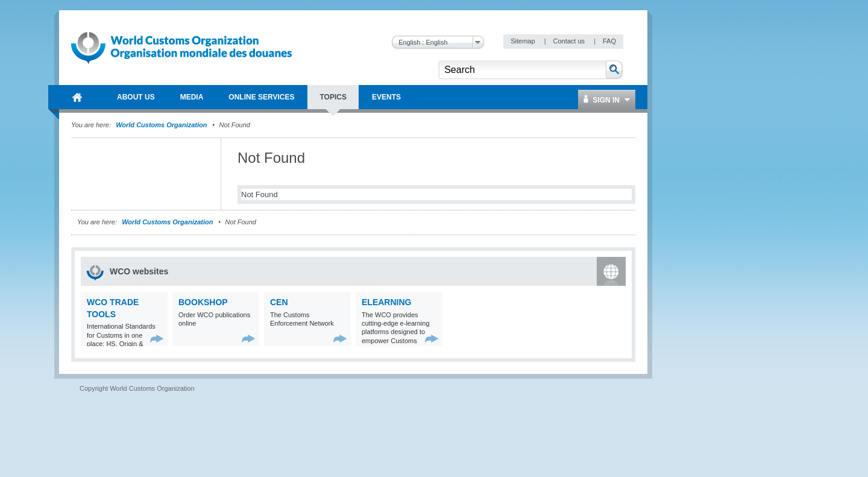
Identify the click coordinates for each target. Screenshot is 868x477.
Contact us (570, 41)
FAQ (609, 41)
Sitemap (524, 41)
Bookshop (203, 302)
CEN (279, 302)
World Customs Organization (162, 125)
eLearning (386, 302)
